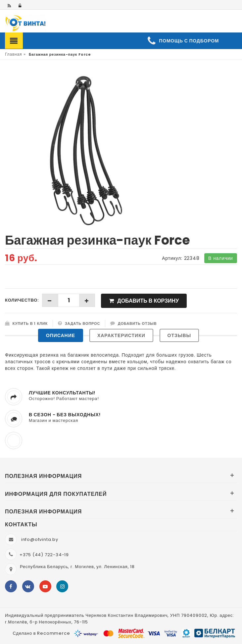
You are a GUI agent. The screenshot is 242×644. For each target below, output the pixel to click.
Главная (13, 54)
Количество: (22, 300)
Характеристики (121, 335)
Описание (61, 335)
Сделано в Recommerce (41, 633)
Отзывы (179, 335)
